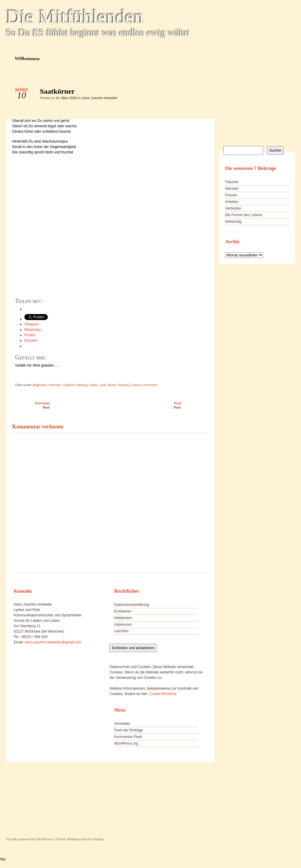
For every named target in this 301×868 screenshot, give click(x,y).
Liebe (93, 385)
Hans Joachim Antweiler (100, 98)
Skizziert (232, 189)
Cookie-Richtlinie (163, 694)
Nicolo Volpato (93, 839)
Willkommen (27, 58)
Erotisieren (123, 611)
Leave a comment (144, 385)
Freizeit (231, 195)
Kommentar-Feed (128, 737)
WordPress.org (126, 743)
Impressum (123, 625)
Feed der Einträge (128, 730)
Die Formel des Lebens (244, 215)
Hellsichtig (233, 222)
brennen (55, 385)
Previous (30, 405)
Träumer (232, 182)
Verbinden (233, 208)
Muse (112, 385)
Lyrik (102, 385)
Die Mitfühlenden (75, 17)
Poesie (123, 385)
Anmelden (122, 724)
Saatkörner (199, 93)
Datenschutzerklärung (132, 605)
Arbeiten (232, 202)
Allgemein (40, 385)
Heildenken (123, 618)
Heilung (82, 385)
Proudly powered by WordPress (29, 839)
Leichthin (121, 631)
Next (193, 405)
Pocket (30, 335)
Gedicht (69, 385)
